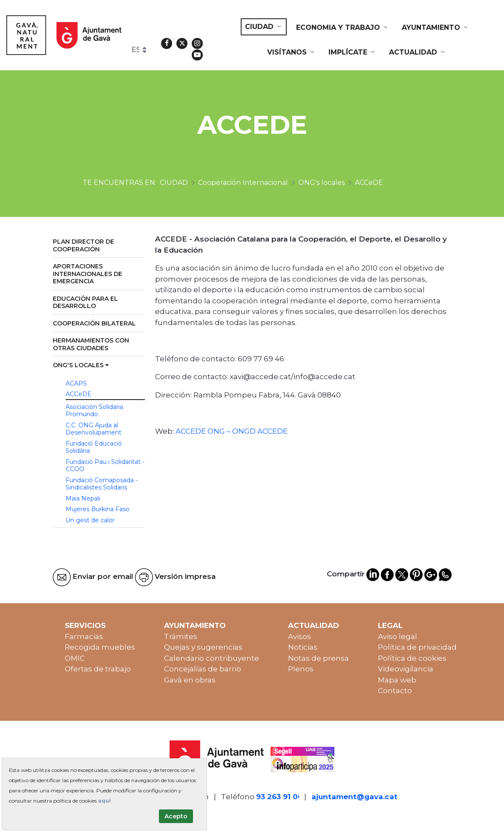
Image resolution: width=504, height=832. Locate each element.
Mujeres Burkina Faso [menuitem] (98, 509)
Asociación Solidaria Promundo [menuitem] (94, 411)
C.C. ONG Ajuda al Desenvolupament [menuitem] (94, 429)
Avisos (300, 636)
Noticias (303, 647)
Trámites (181, 636)
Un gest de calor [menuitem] (90, 520)
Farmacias (84, 636)
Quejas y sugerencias (203, 647)
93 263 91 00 (279, 797)
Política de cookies (412, 658)
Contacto (395, 691)
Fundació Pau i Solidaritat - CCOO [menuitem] (105, 466)
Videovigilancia (406, 669)
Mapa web (397, 680)
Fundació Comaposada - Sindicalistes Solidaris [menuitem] (102, 484)
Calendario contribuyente (212, 658)
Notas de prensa (318, 658)
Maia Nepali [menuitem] (83, 498)
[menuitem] (264, 27)
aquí (104, 801)
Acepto (176, 816)
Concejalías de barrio (203, 669)
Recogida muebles (100, 647)
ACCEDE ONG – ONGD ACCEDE (232, 431)
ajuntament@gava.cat (354, 797)
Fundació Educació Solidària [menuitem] (94, 447)
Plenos (301, 669)
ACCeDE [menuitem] (79, 394)
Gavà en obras (190, 680)
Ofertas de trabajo (98, 669)
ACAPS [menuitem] (76, 383)
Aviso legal (397, 636)
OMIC (75, 658)
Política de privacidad (417, 647)
